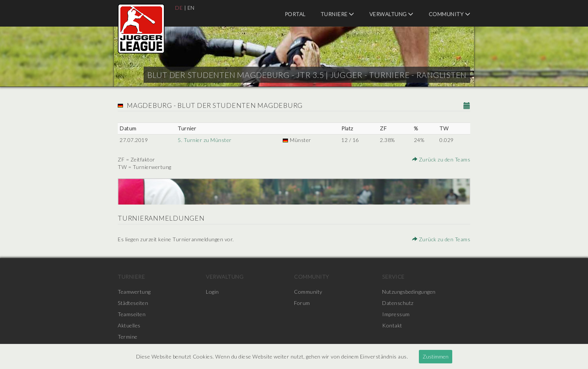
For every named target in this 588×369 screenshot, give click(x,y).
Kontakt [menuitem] (392, 325)
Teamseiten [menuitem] (132, 314)
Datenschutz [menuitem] (398, 303)
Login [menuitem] (212, 292)
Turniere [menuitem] (337, 14)
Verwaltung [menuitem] (391, 14)
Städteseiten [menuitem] (133, 303)
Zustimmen (436, 356)
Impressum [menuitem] (396, 314)
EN (191, 8)
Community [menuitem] (450, 14)
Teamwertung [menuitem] (134, 292)
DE (179, 8)
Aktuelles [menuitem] (129, 325)
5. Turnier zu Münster (205, 140)
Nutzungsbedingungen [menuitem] (409, 292)
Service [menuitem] (393, 277)
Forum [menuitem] (302, 303)
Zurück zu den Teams (441, 159)
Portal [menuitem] (295, 14)
